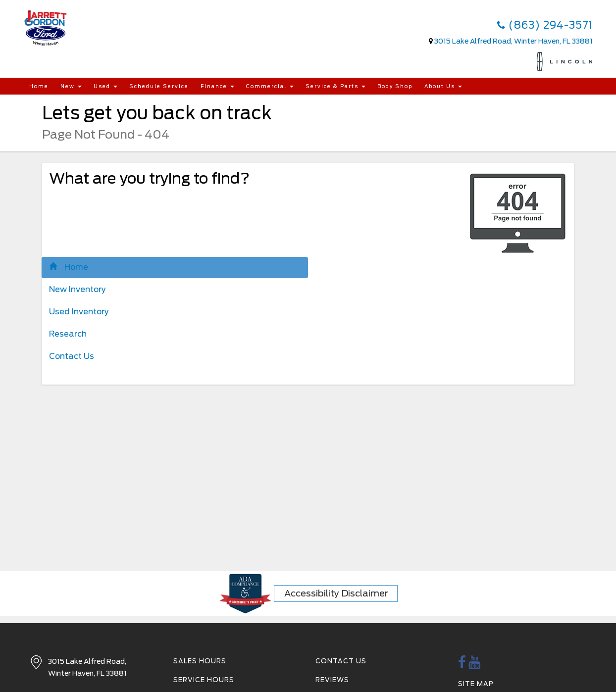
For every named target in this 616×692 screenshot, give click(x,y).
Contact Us (72, 356)
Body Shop (395, 86)
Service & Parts (335, 86)
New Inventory (77, 289)
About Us (443, 86)
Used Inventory (79, 312)
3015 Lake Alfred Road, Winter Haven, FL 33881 (513, 41)
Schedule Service (159, 86)
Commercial (270, 86)
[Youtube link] (475, 665)
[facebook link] (462, 665)
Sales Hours (200, 661)
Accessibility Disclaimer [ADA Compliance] (336, 593)
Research (68, 334)
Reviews (332, 680)
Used (105, 86)
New (71, 86)
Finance (217, 86)
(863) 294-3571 (545, 25)
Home (39, 86)
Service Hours (204, 680)
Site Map (476, 684)
